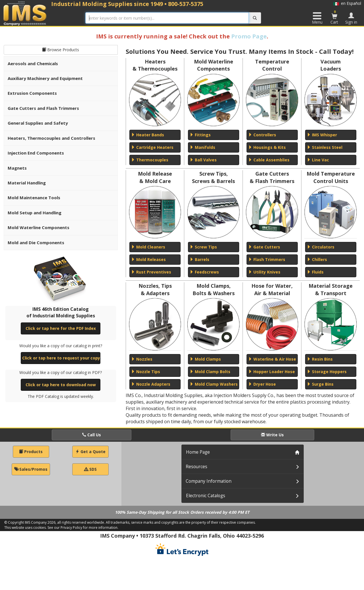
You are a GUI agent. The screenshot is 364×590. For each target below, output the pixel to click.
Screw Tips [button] (203, 247)
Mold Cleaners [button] (148, 247)
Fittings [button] (200, 135)
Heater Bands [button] (148, 135)
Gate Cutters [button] (264, 247)
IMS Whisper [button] (322, 135)
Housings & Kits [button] (267, 147)
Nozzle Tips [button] (146, 372)
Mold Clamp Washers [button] (214, 384)
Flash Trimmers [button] (267, 259)
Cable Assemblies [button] (269, 160)
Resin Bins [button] (320, 359)
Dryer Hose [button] (262, 384)
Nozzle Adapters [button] (151, 384)
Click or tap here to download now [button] (61, 385)
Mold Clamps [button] (205, 359)
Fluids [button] (315, 272)
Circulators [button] (321, 247)
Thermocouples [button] (150, 160)
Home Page (198, 452)
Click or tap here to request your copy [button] (61, 358)
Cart (334, 17)
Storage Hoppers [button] (327, 372)
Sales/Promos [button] (31, 469)
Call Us (92, 435)
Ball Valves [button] (203, 160)
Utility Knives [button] (264, 272)
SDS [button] (90, 469)
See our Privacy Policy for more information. (83, 528)
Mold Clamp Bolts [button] (210, 372)
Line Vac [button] (318, 160)
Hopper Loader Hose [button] (272, 372)
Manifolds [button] (202, 147)
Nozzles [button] (142, 359)
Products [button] (31, 452)
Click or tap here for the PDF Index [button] (61, 328)
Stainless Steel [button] (325, 147)
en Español (347, 3)
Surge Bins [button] (320, 384)
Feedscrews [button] (204, 272)
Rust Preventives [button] (151, 272)
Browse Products (61, 50)
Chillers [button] (317, 259)
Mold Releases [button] (148, 259)
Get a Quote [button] (90, 452)
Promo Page (249, 36)
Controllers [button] (262, 135)
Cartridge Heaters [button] (152, 147)
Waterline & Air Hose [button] (272, 359)
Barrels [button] (199, 259)
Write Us (272, 435)
